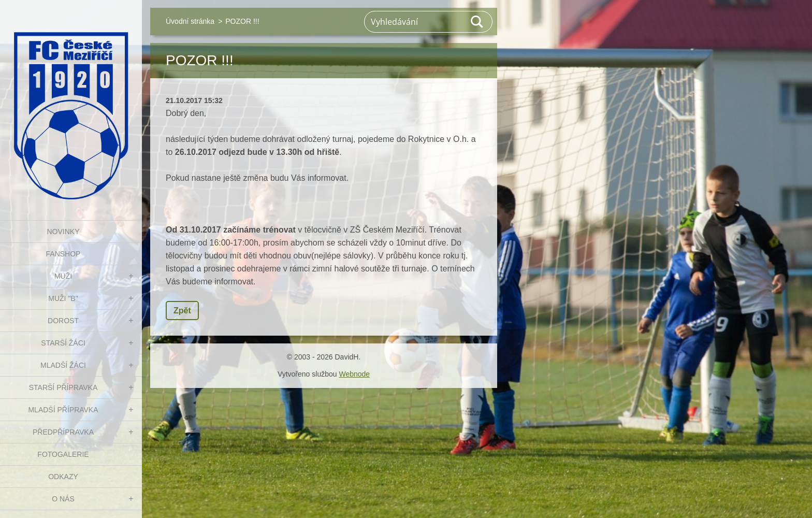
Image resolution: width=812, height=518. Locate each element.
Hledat (477, 22)
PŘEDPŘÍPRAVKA (63, 432)
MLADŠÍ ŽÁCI (63, 365)
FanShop (63, 254)
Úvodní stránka (190, 21)
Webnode (354, 374)
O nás (63, 499)
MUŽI (63, 276)
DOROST (63, 321)
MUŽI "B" (63, 298)
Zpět (182, 311)
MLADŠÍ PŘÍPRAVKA (63, 410)
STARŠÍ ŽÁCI (63, 343)
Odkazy (63, 477)
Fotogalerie (63, 454)
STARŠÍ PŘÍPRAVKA (63, 387)
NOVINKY (63, 232)
